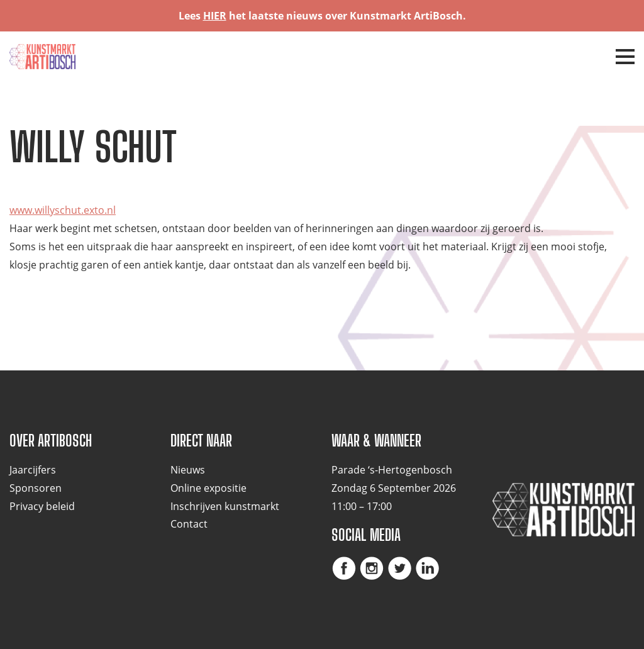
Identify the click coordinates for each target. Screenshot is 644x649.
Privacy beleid (42, 506)
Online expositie (208, 488)
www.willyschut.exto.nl (63, 210)
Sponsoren (36, 488)
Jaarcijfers (33, 470)
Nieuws (188, 470)
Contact (189, 524)
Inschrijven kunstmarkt (225, 506)
